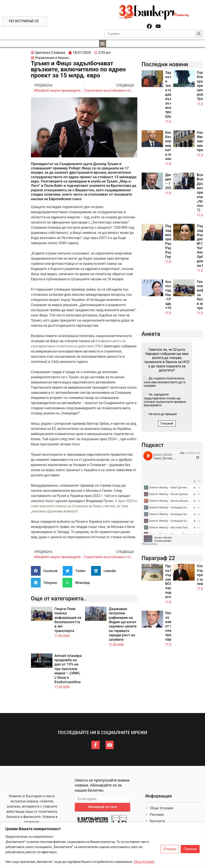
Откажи (170, 849)
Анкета (151, 334)
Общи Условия (144, 862)
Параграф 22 (158, 558)
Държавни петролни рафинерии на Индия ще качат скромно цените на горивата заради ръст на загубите (123, 624)
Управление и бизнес (52, 58)
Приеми (190, 849)
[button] (103, 44)
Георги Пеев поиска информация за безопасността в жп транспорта (68, 620)
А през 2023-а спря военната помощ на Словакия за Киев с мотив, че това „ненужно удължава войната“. (84, 506)
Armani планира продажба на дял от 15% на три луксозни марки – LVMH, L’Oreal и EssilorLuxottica (68, 669)
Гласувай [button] (167, 423)
